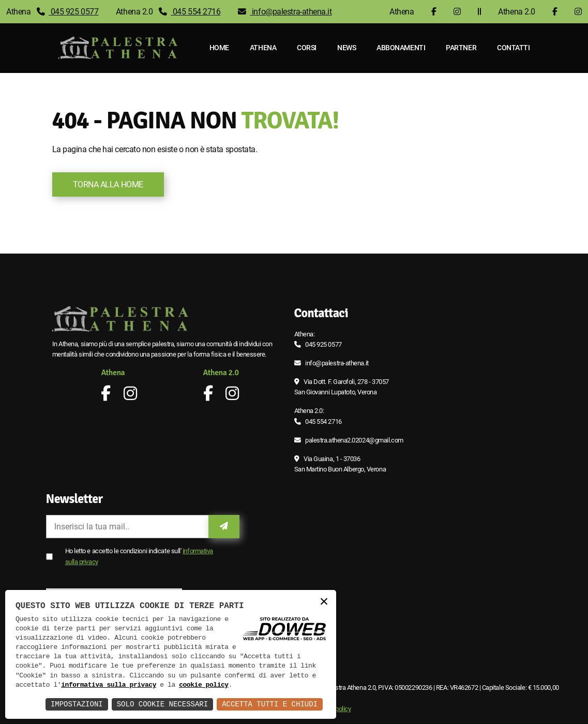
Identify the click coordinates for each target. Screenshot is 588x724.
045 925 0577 (68, 12)
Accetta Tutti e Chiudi (270, 704)
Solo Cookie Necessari (162, 704)
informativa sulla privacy (109, 685)
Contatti (513, 48)
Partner (461, 48)
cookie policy (204, 685)
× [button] (324, 602)
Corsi (307, 48)
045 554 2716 (190, 12)
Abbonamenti (401, 48)
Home (219, 48)
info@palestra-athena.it (285, 12)
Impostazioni (77, 704)
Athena (263, 48)
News (346, 48)
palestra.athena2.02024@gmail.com (354, 440)
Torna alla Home (108, 184)
